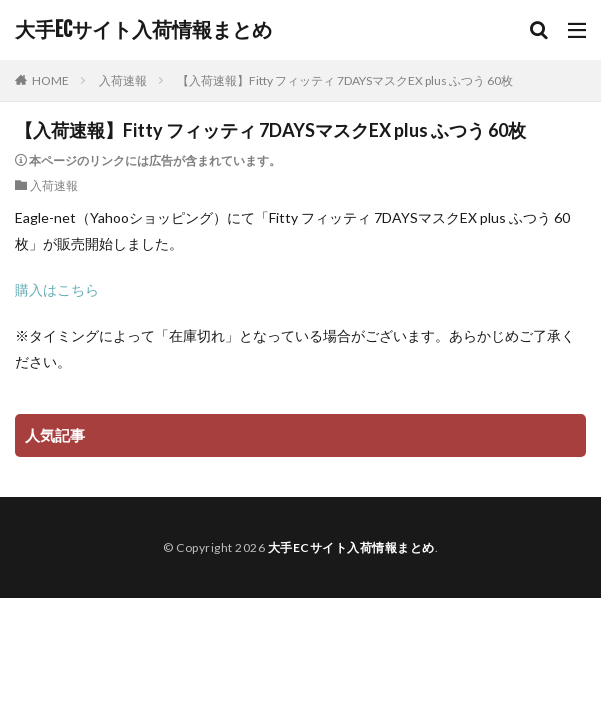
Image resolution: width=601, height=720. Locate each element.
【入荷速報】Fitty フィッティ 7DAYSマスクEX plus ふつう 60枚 (345, 80)
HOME (50, 80)
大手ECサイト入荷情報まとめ (143, 30)
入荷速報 (123, 80)
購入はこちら (57, 289)
